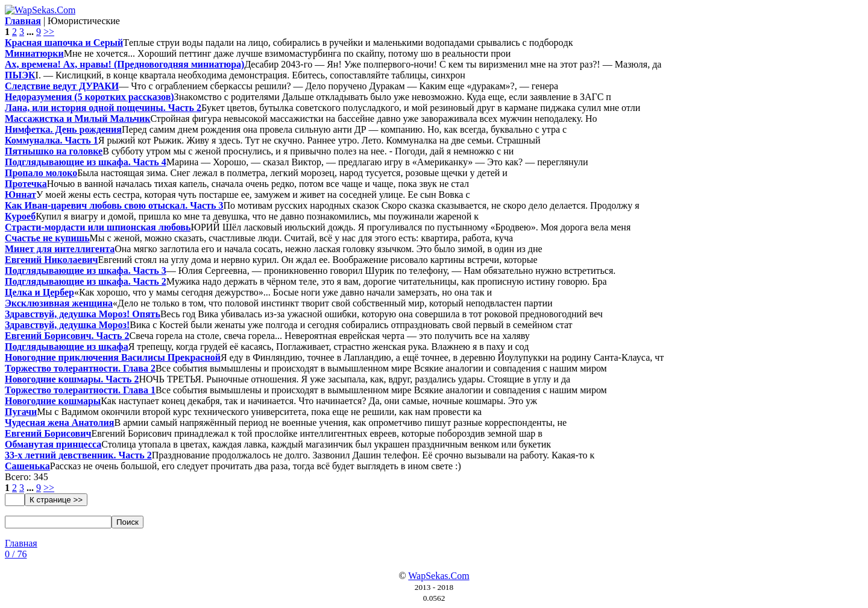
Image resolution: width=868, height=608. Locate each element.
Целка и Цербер (39, 292)
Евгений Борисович (48, 433)
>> (49, 32)
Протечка (26, 184)
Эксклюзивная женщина (59, 303)
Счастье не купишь (47, 238)
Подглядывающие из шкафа (67, 347)
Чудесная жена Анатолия (59, 423)
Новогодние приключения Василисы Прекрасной (113, 357)
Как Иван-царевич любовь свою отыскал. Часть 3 (114, 205)
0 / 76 (16, 554)
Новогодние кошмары (53, 401)
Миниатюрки (34, 53)
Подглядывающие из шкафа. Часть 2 (86, 281)
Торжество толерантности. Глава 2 (80, 368)
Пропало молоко (41, 173)
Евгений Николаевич (52, 260)
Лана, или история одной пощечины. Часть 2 (103, 108)
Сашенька (27, 466)
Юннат (20, 195)
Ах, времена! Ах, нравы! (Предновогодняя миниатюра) (124, 64)
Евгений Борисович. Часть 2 (67, 336)
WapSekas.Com (439, 576)
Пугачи (21, 412)
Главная (21, 543)
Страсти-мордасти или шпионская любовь (98, 227)
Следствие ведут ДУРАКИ (62, 86)
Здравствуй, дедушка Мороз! (67, 325)
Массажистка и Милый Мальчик (77, 119)
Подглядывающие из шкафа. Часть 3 (86, 271)
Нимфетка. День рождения (63, 129)
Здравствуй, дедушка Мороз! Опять (83, 314)
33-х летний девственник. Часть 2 (78, 455)
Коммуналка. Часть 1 (52, 140)
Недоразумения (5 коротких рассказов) (90, 97)
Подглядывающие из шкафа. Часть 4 (86, 162)
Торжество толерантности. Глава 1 (80, 390)
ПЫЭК (20, 75)
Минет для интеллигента (60, 249)
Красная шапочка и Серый (64, 43)
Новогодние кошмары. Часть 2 (72, 379)
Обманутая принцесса (53, 444)
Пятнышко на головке (54, 151)
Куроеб (20, 216)
